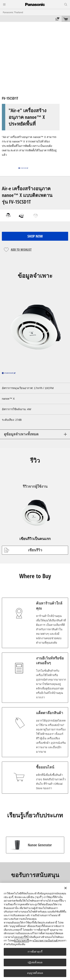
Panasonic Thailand (13, 12)
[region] (35, 931)
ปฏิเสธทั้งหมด (35, 962)
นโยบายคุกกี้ (22, 941)
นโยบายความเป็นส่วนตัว (46, 941)
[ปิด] (66, 888)
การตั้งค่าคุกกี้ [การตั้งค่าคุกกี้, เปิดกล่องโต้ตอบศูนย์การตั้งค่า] (35, 952)
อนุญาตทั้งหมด (35, 973)
